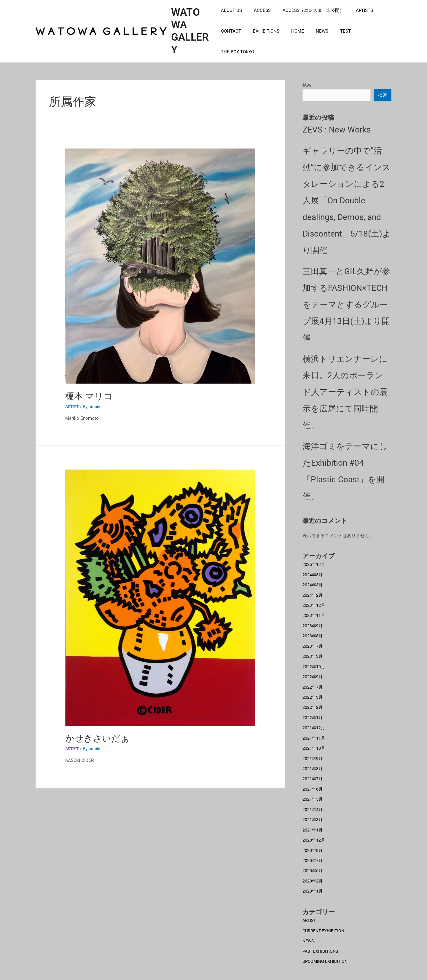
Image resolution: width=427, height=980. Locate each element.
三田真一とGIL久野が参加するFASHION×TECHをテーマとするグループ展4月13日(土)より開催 (346, 302)
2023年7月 (313, 641)
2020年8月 (313, 842)
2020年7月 (313, 852)
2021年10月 (314, 742)
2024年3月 (313, 582)
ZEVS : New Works (337, 127)
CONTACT (231, 40)
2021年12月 (314, 722)
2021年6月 (313, 782)
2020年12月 (314, 832)
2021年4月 (313, 802)
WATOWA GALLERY (191, 29)
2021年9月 (313, 752)
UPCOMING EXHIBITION (326, 951)
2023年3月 (313, 652)
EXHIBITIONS (263, 40)
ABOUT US (231, 19)
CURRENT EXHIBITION (325, 921)
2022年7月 (313, 681)
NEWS (313, 40)
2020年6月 (313, 862)
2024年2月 (313, 592)
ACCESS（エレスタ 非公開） (307, 19)
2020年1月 (313, 882)
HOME (292, 40)
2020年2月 (313, 872)
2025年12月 (314, 561)
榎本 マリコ (89, 393)
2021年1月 (313, 822)
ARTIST (73, 403)
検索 (307, 81)
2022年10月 (314, 662)
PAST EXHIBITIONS (322, 941)
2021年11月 (314, 732)
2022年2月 (313, 702)
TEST (334, 40)
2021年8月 (313, 762)
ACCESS (259, 19)
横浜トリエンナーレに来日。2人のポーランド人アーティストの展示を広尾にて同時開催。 (345, 389)
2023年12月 (314, 601)
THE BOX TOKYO (364, 40)
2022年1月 (313, 712)
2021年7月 (313, 772)
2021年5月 (313, 792)
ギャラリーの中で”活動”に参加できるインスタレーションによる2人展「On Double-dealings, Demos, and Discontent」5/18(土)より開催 (347, 198)
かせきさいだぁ (97, 735)
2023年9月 (313, 622)
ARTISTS (356, 19)
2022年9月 (313, 672)
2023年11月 (314, 612)
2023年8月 (313, 632)
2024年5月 (313, 572)
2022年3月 (313, 692)
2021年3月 (313, 812)
